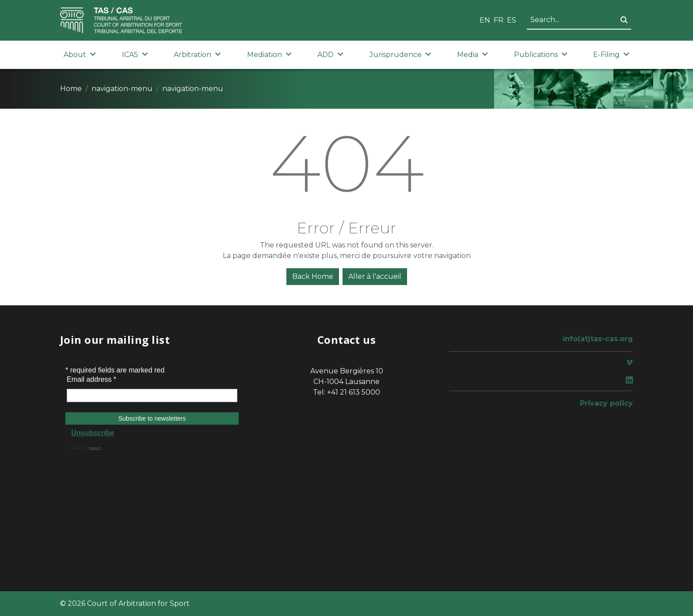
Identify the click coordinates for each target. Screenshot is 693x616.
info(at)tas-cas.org (598, 339)
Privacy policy (606, 403)
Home (71, 89)
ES (512, 20)
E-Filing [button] (611, 55)
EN (485, 20)
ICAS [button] (135, 55)
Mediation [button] (269, 55)
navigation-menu (122, 89)
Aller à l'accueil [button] (375, 276)
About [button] (80, 55)
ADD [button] (330, 55)
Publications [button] (541, 55)
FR (499, 20)
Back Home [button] (313, 276)
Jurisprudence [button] (400, 55)
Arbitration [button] (197, 55)
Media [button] (472, 55)
